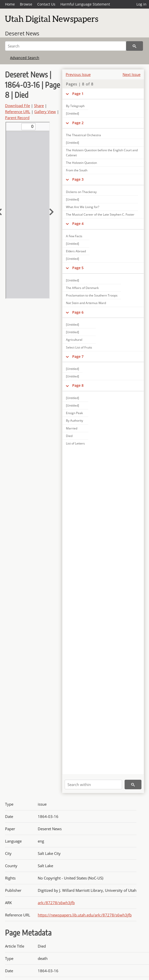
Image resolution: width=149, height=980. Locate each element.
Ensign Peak (74, 413)
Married (72, 428)
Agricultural (74, 340)
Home (10, 4)
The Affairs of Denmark (82, 288)
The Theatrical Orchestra (83, 135)
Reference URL (18, 112)
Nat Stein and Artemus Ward (86, 303)
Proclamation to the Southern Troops (92, 295)
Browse (26, 4)
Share (39, 106)
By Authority (74, 421)
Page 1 (78, 94)
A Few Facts (74, 236)
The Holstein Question (81, 163)
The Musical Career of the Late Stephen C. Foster (100, 214)
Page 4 (78, 224)
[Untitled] (72, 143)
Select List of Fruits (79, 347)
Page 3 (78, 179)
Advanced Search (25, 58)
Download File (17, 106)
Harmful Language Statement (85, 4)
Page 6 (78, 312)
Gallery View (45, 112)
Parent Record (17, 118)
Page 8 (78, 385)
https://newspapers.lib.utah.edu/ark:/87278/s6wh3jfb (85, 915)
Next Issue (132, 74)
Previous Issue (78, 74)
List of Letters (75, 443)
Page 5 (78, 268)
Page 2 (78, 123)
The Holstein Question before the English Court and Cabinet (102, 153)
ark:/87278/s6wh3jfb (56, 903)
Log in (141, 4)
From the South (77, 170)
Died (69, 436)
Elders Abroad (76, 251)
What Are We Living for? (83, 207)
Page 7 (78, 356)
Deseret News (22, 33)
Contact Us (46, 4)
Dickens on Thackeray (81, 192)
